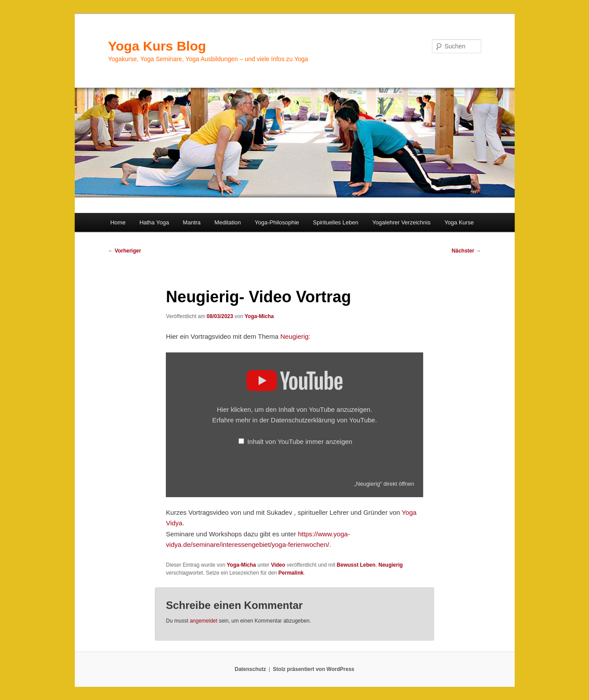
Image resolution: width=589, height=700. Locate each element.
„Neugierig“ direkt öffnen (384, 484)
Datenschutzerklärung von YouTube (323, 420)
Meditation (228, 222)
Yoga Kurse (459, 222)
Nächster (466, 251)
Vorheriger (125, 251)
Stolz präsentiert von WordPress (313, 669)
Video (278, 565)
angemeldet (203, 621)
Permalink (291, 573)
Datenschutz (251, 669)
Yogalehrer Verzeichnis (401, 222)
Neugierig (294, 336)
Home (118, 222)
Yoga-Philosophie (277, 222)
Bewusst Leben (356, 565)
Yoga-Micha (259, 316)
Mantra (192, 222)
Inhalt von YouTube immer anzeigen (300, 442)
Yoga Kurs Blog (157, 46)
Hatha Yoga (154, 222)
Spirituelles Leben (335, 222)
